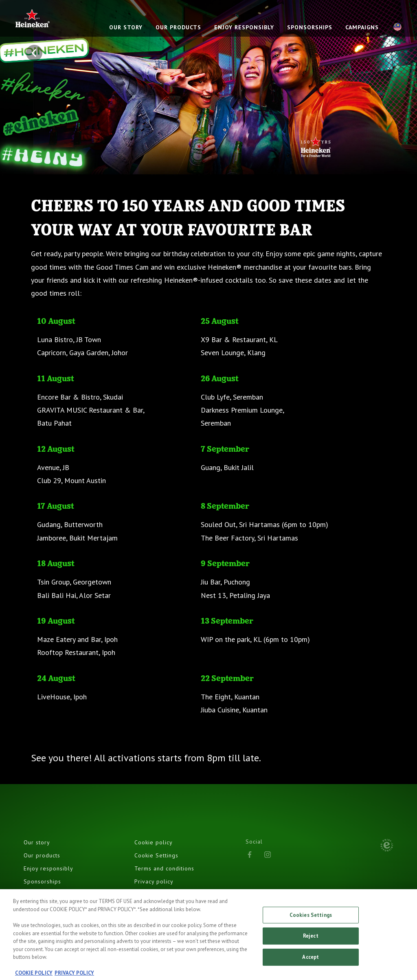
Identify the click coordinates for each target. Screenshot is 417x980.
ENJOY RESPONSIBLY (244, 27)
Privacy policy (154, 881)
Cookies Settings (311, 918)
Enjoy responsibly (48, 868)
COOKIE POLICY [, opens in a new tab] (34, 976)
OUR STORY (126, 27)
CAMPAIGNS (362, 27)
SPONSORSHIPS (310, 27)
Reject (311, 939)
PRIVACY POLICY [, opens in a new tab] (74, 976)
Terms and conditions (164, 868)
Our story (37, 842)
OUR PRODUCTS (178, 27)
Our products (42, 855)
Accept (311, 960)
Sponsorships (42, 881)
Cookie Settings (156, 855)
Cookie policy (154, 842)
